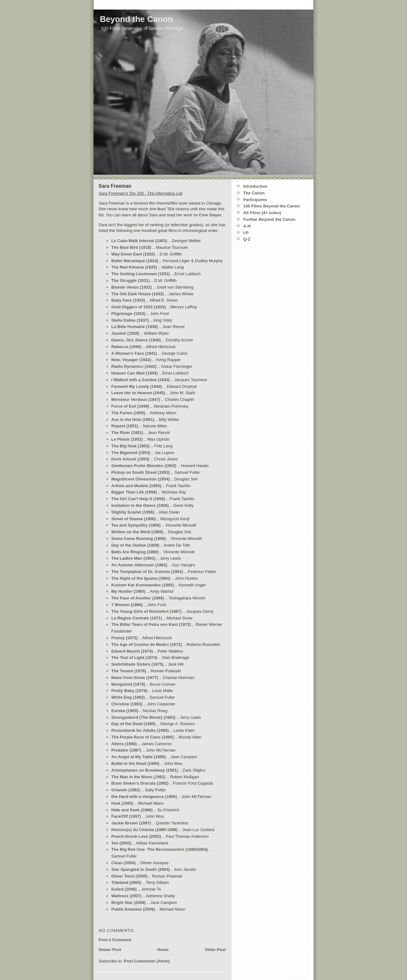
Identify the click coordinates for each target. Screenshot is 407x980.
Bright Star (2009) (128, 903)
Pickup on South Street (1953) (141, 472)
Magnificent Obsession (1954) (141, 479)
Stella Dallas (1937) (130, 320)
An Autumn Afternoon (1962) (139, 565)
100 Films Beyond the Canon (272, 206)
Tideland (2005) (126, 882)
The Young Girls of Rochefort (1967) (146, 611)
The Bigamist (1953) (131, 453)
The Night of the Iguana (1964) (141, 578)
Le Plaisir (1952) (127, 439)
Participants (255, 200)
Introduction (255, 186)
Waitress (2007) (126, 896)
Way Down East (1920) (133, 254)
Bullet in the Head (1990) (135, 763)
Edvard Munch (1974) (132, 651)
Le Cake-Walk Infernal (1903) (139, 241)
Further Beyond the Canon (269, 219)
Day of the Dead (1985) (133, 724)
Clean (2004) (124, 863)
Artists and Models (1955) (136, 486)
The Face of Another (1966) (138, 598)
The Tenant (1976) (129, 671)
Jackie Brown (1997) (131, 823)
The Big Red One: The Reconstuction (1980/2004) (159, 849)
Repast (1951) (125, 426)
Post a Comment (115, 940)
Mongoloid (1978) (128, 684)
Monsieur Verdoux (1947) (136, 399)
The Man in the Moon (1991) (138, 777)
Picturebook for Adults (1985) (140, 730)
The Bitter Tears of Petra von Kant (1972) (151, 624)
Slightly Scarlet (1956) (133, 512)
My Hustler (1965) (128, 591)
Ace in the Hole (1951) (133, 420)
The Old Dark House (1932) (138, 294)
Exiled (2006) (124, 889)
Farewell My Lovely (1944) (137, 386)
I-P (246, 233)
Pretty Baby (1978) (129, 691)
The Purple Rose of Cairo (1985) (143, 737)
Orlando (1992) (126, 790)
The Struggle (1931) (131, 280)
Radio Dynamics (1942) (134, 366)
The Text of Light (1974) (134, 658)
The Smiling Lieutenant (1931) (141, 274)
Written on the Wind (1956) (137, 532)
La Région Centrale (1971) (137, 618)
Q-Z (247, 239)
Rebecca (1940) (126, 347)
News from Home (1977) (135, 678)
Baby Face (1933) (128, 300)
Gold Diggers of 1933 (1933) (138, 307)
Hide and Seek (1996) (132, 810)
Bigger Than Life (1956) (134, 492)
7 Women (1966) (127, 605)
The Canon (254, 193)
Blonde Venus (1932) (131, 287)
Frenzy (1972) (124, 638)
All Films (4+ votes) (262, 213)
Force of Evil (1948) (130, 406)
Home (163, 950)
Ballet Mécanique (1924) (135, 261)
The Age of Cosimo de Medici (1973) (147, 644)
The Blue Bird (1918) (131, 247)
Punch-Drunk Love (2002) (136, 836)
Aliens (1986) (124, 744)
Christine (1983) (127, 704)
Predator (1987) (126, 750)
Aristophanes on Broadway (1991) (145, 770)
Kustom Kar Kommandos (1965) (143, 585)
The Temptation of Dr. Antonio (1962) (147, 572)
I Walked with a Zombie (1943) (141, 380)
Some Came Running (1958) (139, 539)
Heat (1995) (122, 803)
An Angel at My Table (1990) (138, 757)
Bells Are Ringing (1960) (135, 552)
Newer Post (110, 950)
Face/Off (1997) (126, 816)
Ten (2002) (121, 843)
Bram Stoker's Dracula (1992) (140, 783)
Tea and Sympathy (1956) (136, 525)
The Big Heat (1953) (131, 446)
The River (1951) (127, 433)
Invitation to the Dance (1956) (140, 505)
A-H (247, 226)
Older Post (215, 950)
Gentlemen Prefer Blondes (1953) (144, 466)
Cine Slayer (210, 215)
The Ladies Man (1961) (133, 558)
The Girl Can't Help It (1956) (138, 499)
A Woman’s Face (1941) (134, 353)
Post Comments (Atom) (147, 961)
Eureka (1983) (125, 711)
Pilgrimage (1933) (128, 314)
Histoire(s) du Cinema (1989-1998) (145, 830)
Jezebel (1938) (125, 333)
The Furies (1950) (128, 413)
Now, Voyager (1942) (131, 360)
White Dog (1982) (128, 697)
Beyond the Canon (136, 19)
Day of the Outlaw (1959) (135, 545)
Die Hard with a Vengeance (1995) (144, 797)
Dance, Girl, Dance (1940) (136, 340)
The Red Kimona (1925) (134, 267)
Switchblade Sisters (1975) (137, 664)
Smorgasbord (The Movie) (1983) (143, 717)
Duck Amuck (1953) (130, 459)
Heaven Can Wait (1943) (135, 373)
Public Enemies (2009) (133, 909)
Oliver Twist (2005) (129, 876)
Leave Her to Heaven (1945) (138, 393)
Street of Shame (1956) (134, 519)
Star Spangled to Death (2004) (141, 869)
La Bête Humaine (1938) (135, 327)
